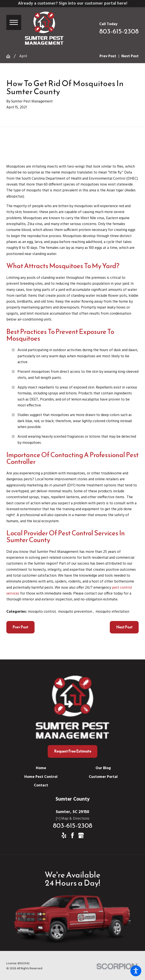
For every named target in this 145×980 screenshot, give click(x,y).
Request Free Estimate (73, 751)
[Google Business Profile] (81, 835)
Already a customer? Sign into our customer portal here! (73, 4)
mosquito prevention (76, 612)
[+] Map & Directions (73, 819)
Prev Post (20, 627)
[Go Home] (10, 56)
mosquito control (42, 612)
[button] (136, 971)
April (23, 56)
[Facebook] (72, 835)
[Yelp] (64, 835)
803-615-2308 (119, 31)
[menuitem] (41, 768)
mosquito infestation (112, 612)
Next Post (124, 627)
